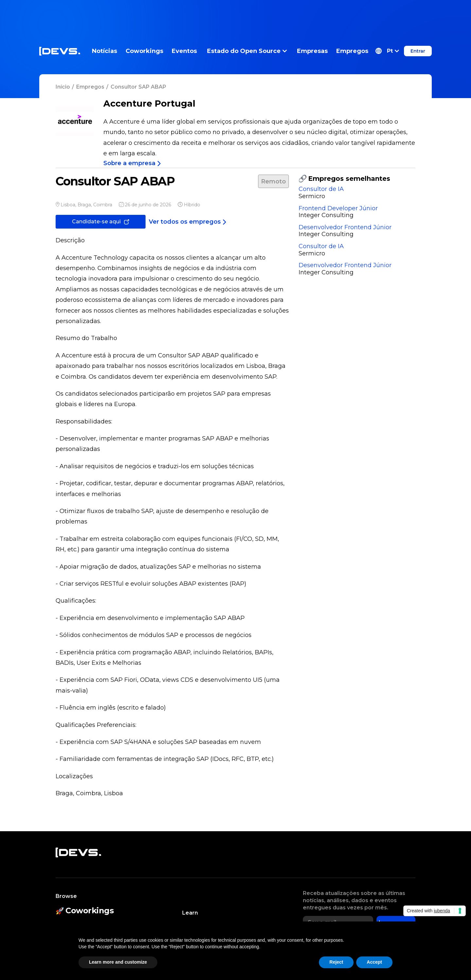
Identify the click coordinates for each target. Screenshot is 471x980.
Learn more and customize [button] (118, 962)
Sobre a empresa (132, 163)
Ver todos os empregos (188, 222)
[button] (387, 51)
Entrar (418, 51)
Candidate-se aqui (101, 222)
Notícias (105, 51)
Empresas (312, 51)
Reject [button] (336, 962)
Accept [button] (374, 962)
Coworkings (144, 51)
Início (63, 87)
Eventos (184, 51)
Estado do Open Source (247, 51)
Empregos (352, 51)
